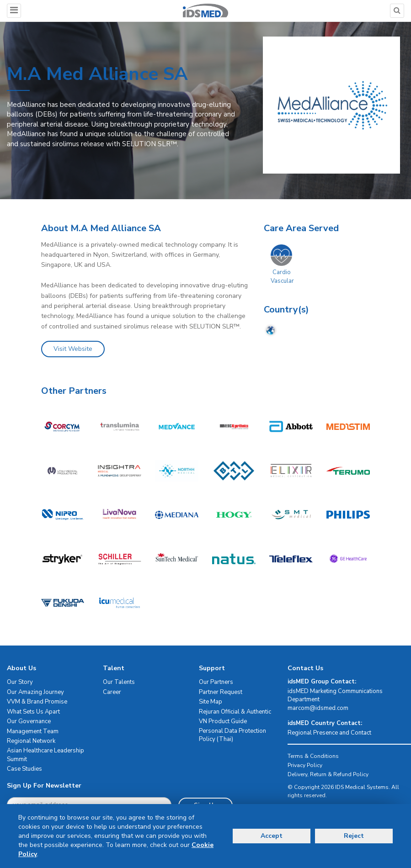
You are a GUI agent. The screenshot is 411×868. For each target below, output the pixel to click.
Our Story (20, 682)
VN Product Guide (223, 721)
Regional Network (31, 741)
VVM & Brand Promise (37, 702)
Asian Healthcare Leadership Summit (45, 755)
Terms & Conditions (313, 756)
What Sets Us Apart (33, 712)
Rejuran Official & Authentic (235, 712)
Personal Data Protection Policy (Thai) (232, 735)
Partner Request (221, 692)
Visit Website (73, 349)
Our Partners (216, 682)
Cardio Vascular (282, 277)
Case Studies (24, 769)
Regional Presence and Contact (329, 733)
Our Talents (119, 682)
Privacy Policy (305, 765)
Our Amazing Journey (35, 692)
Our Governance (29, 721)
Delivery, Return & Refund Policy (328, 774)
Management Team (33, 731)
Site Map (211, 702)
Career (112, 692)
